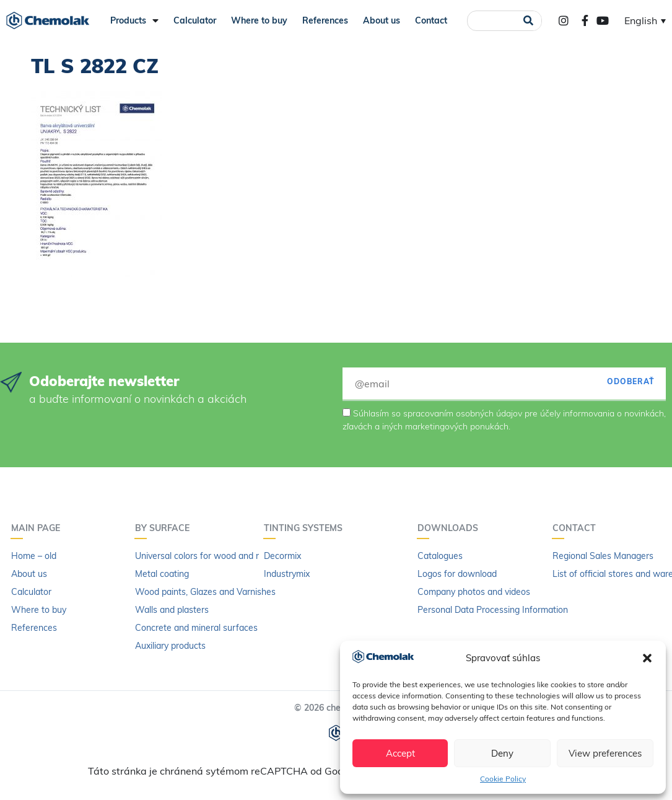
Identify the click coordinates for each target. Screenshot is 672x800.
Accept (400, 753)
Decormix (282, 556)
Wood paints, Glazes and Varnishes (205, 592)
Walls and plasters (172, 610)
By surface (165, 528)
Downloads (451, 528)
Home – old (34, 556)
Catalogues (440, 556)
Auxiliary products (170, 646)
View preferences (605, 753)
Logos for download (457, 574)
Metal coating (162, 574)
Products (134, 20)
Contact (431, 20)
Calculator (195, 20)
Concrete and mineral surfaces (196, 628)
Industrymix (287, 574)
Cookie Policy (503, 779)
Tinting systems (306, 528)
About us (382, 20)
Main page (39, 528)
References (325, 20)
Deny (502, 753)
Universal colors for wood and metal (207, 556)
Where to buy (259, 20)
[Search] (528, 21)
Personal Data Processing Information (493, 610)
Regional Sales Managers (603, 556)
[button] (647, 658)
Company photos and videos (474, 592)
